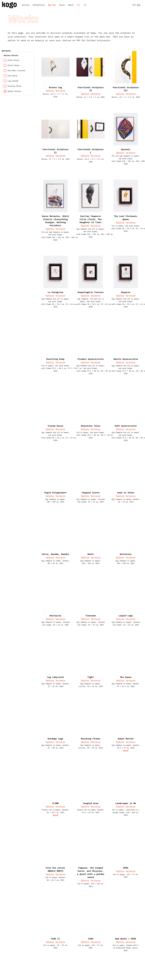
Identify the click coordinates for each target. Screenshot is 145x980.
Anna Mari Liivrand (14, 71)
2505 (91, 939)
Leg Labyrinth (55, 677)
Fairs (69, 5)
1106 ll (55, 939)
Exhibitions (43, 5)
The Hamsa (126, 677)
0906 (126, 868)
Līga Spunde (11, 81)
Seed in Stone (126, 493)
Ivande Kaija (55, 426)
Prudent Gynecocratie (91, 359)
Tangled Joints (91, 493)
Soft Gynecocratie (126, 426)
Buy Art (58, 5)
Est (132, 5)
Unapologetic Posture (91, 292)
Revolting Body (55, 359)
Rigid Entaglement (55, 493)
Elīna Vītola (11, 60)
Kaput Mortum (126, 739)
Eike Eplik (10, 76)
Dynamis (126, 149)
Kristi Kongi (11, 65)
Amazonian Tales (91, 426)
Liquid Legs (126, 616)
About (79, 5)
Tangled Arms (91, 803)
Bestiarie (55, 616)
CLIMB (55, 803)
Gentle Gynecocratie (126, 359)
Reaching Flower (91, 739)
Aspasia (126, 292)
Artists (28, 5)
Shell (91, 554)
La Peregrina (55, 292)
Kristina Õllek (12, 86)
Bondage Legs (55, 739)
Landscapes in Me (126, 803)
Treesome (91, 616)
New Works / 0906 (126, 939)
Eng (137, 5)
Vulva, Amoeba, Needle (55, 554)
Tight (91, 677)
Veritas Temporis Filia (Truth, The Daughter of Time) (91, 219)
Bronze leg (55, 87)
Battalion (126, 554)
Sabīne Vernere (55, 91)
